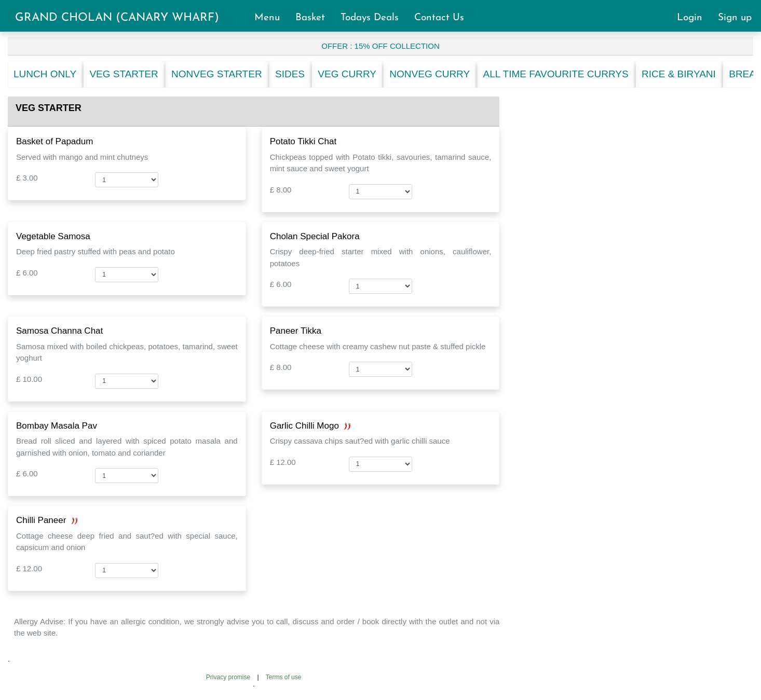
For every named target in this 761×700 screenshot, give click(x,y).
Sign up (735, 18)
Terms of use (284, 677)
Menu (272, 18)
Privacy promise (228, 677)
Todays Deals (374, 18)
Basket (315, 18)
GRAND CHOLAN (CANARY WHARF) (117, 18)
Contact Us (439, 18)
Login (694, 18)
